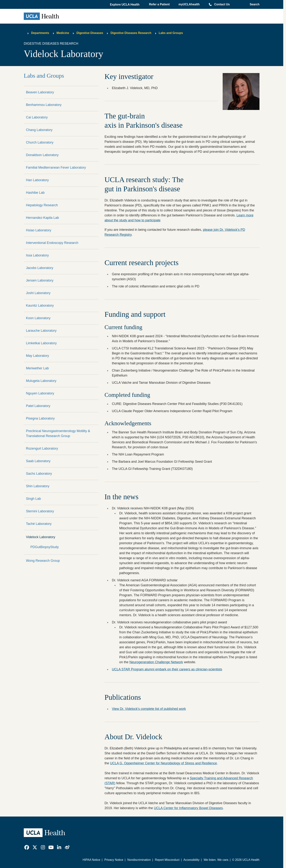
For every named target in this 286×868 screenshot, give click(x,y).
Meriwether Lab (37, 368)
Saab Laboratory (38, 461)
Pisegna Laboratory (40, 418)
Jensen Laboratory (40, 280)
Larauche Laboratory (41, 331)
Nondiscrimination (139, 860)
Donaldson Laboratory (42, 155)
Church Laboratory (40, 142)
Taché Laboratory (39, 524)
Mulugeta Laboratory (41, 381)
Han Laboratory (37, 180)
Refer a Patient (159, 4)
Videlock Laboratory (41, 537)
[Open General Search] (253, 4)
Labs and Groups (171, 33)
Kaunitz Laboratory (40, 306)
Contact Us (222, 4)
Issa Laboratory (37, 255)
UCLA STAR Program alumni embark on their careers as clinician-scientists (167, 669)
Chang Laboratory (39, 130)
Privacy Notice (114, 860)
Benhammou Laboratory (44, 105)
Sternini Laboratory (40, 511)
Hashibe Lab (35, 193)
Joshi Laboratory (38, 293)
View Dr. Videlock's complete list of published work (149, 709)
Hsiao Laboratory (39, 230)
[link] (27, 847)
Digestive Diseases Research (131, 33)
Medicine (63, 33)
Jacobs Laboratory (40, 268)
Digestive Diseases (90, 33)
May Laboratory (37, 356)
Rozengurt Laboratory (42, 448)
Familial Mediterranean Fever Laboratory (56, 168)
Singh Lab (33, 499)
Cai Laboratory (37, 117)
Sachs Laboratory (39, 474)
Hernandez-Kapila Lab (42, 218)
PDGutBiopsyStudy (45, 547)
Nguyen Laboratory (40, 393)
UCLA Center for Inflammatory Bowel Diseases (188, 808)
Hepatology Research (42, 205)
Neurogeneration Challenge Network (156, 662)
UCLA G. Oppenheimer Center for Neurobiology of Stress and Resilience (163, 763)
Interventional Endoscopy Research (52, 243)
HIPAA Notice (92, 860)
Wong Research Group (43, 561)
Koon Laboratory (38, 318)
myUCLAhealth (189, 4)
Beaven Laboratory (40, 92)
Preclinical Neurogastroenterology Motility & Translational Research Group (58, 433)
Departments (40, 33)
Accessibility (191, 860)
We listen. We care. (216, 860)
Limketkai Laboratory (41, 343)
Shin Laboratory (38, 486)
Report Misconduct (167, 860)
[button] (125, 5)
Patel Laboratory (38, 406)
